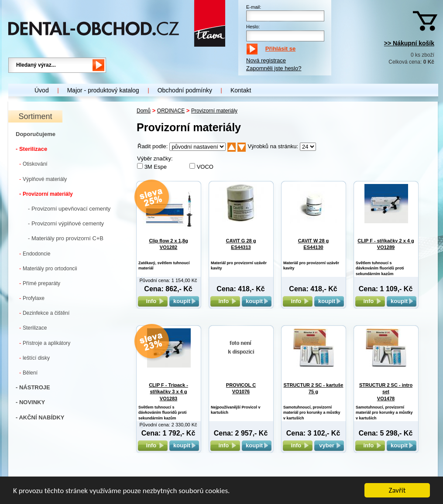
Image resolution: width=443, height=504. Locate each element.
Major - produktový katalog (103, 90)
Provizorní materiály (46, 194)
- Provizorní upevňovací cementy (69, 209)
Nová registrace (266, 60)
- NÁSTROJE (33, 387)
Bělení (28, 373)
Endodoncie (35, 254)
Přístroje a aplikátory (45, 343)
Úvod (42, 90)
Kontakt (241, 90)
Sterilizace (33, 328)
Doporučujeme (36, 134)
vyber (329, 445)
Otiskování (33, 164)
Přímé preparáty (40, 283)
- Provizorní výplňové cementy (66, 223)
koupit (184, 301)
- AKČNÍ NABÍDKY (40, 417)
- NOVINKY (30, 402)
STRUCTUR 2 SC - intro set (386, 392)
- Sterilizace (31, 149)
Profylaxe (32, 298)
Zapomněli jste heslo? (274, 68)
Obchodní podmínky (185, 90)
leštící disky (34, 358)
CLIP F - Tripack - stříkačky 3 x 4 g (168, 392)
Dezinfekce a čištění (44, 313)
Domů (144, 111)
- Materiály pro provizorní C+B (66, 238)
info (153, 301)
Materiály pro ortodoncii (48, 268)
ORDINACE (171, 111)
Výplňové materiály (43, 179)
